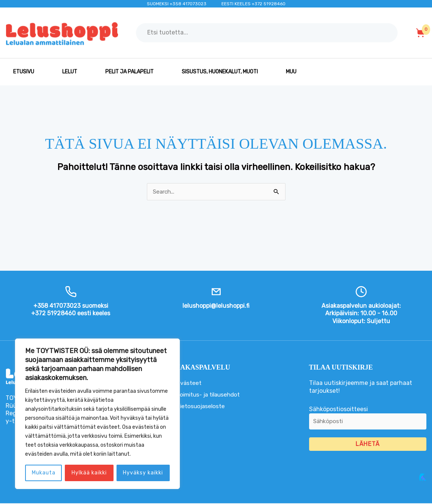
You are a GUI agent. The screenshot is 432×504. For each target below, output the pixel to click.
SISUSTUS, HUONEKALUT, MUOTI (220, 72)
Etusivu (24, 72)
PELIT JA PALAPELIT (129, 72)
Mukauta (44, 473)
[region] (97, 414)
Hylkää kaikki (89, 473)
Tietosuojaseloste (202, 406)
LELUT (70, 72)
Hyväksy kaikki (143, 473)
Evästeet (189, 383)
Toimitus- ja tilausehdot (210, 395)
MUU (291, 72)
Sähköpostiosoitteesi (368, 420)
